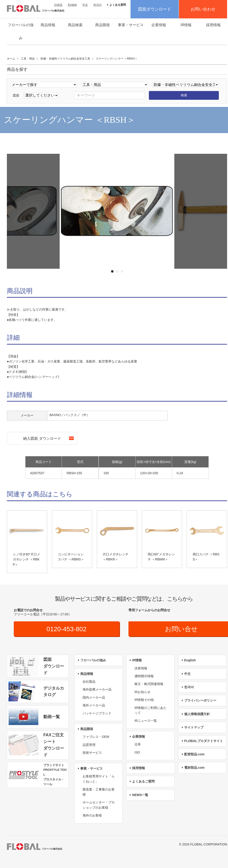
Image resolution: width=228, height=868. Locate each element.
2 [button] (117, 271)
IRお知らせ (142, 692)
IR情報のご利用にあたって (150, 710)
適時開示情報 (144, 676)
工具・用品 (28, 59)
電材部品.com (194, 768)
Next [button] (180, 213)
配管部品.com (194, 754)
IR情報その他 (144, 700)
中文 (85, 5)
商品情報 (48, 25)
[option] (117, 211)
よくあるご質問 (143, 781)
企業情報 (159, 25)
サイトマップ (194, 727)
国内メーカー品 (94, 697)
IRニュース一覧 (146, 721)
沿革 (138, 744)
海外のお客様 (92, 815)
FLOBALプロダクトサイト (204, 741)
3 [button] (122, 271)
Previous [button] (54, 213)
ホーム (11, 59)
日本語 (58, 5)
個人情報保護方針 (197, 714)
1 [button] (112, 271)
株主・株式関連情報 (149, 684)
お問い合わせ (203, 9)
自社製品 (89, 682)
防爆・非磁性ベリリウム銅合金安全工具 (65, 59)
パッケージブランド (97, 713)
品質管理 (89, 745)
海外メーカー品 (94, 705)
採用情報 (213, 25)
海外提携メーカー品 (97, 689)
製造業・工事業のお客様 (99, 792)
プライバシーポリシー (200, 700)
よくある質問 (118, 5)
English (72, 5)
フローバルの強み (21, 31)
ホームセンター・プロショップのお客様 (99, 805)
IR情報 (186, 25)
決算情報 (141, 668)
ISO (137, 752)
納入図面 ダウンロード (42, 438)
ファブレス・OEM (96, 737)
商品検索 (75, 25)
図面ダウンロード (155, 9)
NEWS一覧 (140, 795)
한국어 (97, 5)
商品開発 (103, 25)
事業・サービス (131, 25)
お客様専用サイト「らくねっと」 (99, 779)
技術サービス (92, 753)
